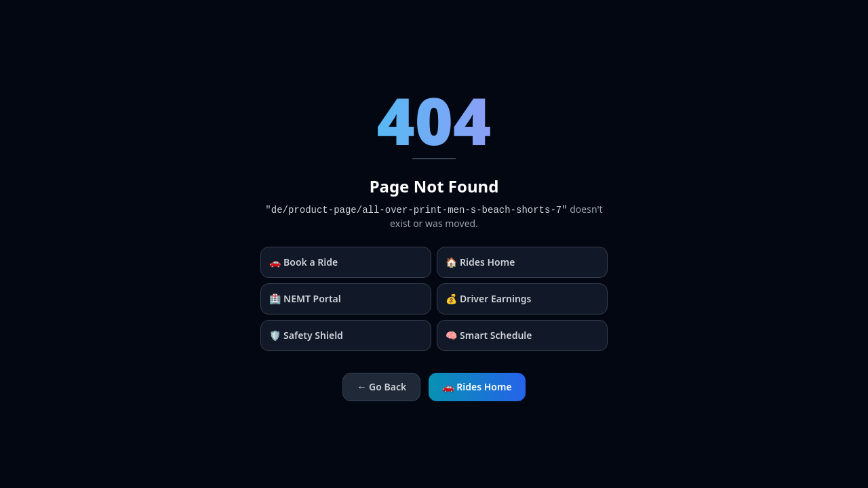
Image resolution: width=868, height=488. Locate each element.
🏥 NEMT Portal (305, 299)
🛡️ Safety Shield (306, 335)
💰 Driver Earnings (489, 299)
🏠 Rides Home (480, 262)
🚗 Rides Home (477, 387)
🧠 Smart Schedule (489, 335)
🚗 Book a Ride (303, 262)
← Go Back (381, 387)
